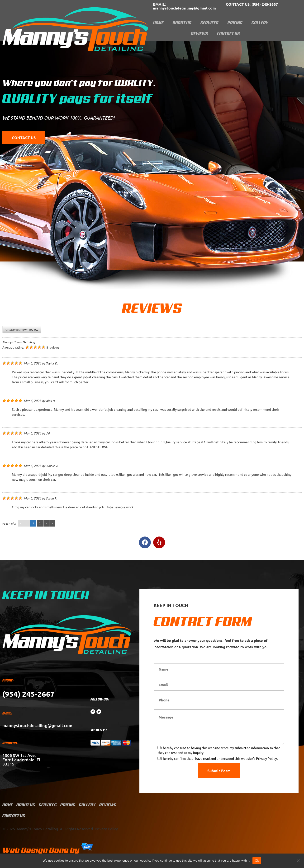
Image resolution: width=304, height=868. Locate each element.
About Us (182, 23)
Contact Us (228, 33)
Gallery (260, 23)
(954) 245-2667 (252, 4)
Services (209, 23)
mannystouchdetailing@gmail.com (184, 6)
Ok (257, 861)
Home (158, 23)
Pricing (235, 23)
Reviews (199, 33)
